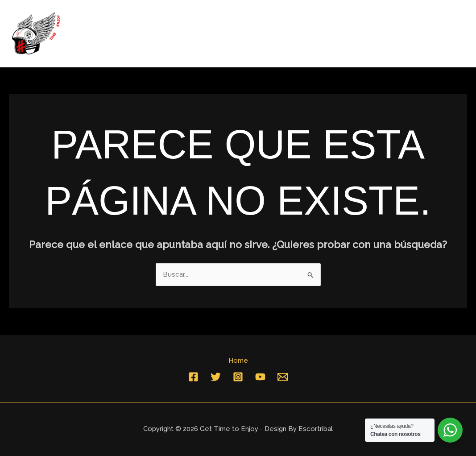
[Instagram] (238, 377)
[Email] (283, 377)
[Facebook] (193, 377)
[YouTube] (260, 377)
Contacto (442, 33)
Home (398, 33)
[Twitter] (216, 377)
